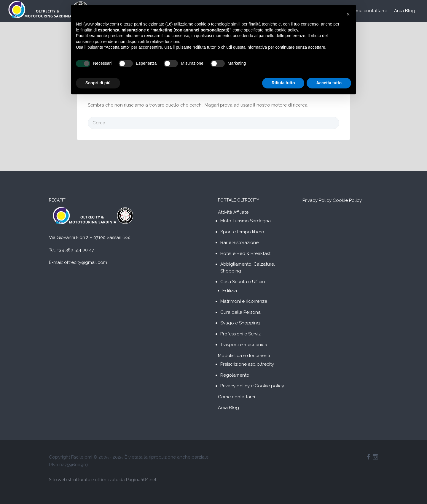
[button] (348, 14)
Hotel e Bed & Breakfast (245, 253)
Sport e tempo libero (242, 232)
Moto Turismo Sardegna (246, 221)
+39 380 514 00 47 (75, 250)
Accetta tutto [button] (329, 83)
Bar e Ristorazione (239, 243)
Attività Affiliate (233, 212)
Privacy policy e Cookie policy (252, 386)
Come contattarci (368, 11)
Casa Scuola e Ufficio (243, 282)
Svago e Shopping (240, 323)
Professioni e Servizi (241, 334)
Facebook (368, 457)
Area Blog (405, 11)
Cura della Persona (240, 312)
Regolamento (235, 375)
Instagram (375, 457)
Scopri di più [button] (98, 83)
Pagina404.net (141, 480)
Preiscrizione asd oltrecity (247, 364)
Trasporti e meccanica (244, 345)
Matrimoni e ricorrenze (244, 301)
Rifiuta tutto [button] (283, 83)
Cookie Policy (347, 200)
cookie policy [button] (286, 30)
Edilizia (230, 291)
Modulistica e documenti (244, 356)
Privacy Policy (317, 200)
